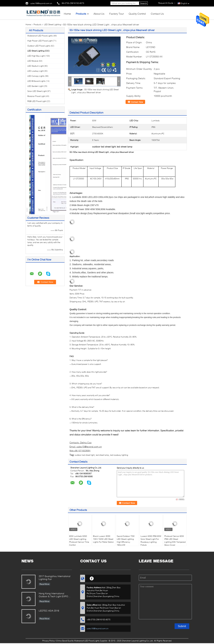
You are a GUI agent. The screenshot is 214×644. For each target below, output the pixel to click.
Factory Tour (117, 14)
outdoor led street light (85, 455)
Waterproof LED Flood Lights (40, 36)
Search (143, 3)
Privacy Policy (49, 641)
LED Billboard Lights (36, 81)
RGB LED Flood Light (37, 101)
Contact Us (157, 14)
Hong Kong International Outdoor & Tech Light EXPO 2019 (53, 595)
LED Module (33, 61)
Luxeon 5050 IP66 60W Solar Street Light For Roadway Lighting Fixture (151, 541)
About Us (99, 14)
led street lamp (102, 455)
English (185, 3)
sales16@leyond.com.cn (41, 3)
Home (67, 14)
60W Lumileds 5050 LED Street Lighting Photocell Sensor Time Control (79, 541)
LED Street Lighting (52, 24)
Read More (44, 584)
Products (81, 14)
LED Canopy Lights (36, 76)
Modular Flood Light (36, 96)
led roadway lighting (119, 455)
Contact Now (137, 102)
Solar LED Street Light (37, 91)
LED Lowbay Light (35, 71)
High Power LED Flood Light (40, 41)
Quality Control (137, 14)
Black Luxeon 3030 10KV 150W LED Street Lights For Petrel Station (103, 539)
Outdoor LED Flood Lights (39, 46)
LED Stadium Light (36, 66)
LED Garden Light (35, 86)
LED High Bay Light (36, 56)
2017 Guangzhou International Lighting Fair (55, 578)
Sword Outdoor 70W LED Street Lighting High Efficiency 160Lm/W (126, 541)
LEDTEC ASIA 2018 (49, 611)
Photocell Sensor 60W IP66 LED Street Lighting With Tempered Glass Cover (175, 541)
